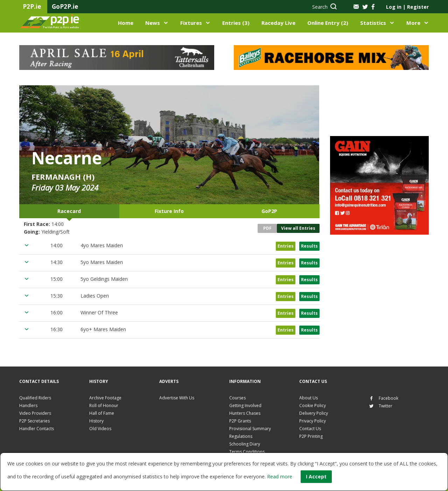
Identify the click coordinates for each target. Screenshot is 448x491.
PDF (267, 228)
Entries (286, 246)
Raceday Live (278, 23)
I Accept (316, 476)
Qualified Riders (35, 398)
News (153, 23)
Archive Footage (105, 398)
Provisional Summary (250, 429)
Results (309, 246)
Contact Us (310, 429)
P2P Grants (240, 421)
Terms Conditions (247, 452)
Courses (237, 398)
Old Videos (100, 429)
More (413, 23)
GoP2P (269, 211)
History (96, 421)
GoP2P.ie (65, 6)
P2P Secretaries (34, 421)
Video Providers (35, 413)
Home (126, 23)
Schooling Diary (245, 444)
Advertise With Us (177, 398)
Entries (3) (236, 23)
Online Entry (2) (328, 23)
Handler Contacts (37, 429)
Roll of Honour (104, 405)
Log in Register (407, 7)
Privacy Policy (313, 421)
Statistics (373, 23)
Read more (280, 476)
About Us (309, 398)
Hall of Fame (102, 413)
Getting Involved (245, 405)
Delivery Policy (314, 413)
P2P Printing (311, 436)
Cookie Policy (313, 405)
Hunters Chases (245, 413)
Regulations (241, 436)
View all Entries (298, 228)
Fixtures (191, 23)
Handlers (28, 405)
